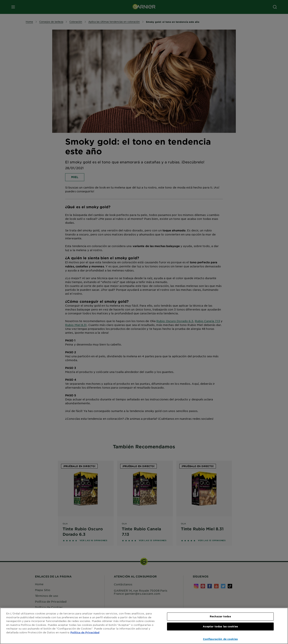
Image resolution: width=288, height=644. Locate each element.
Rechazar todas (220, 616)
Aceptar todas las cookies (220, 626)
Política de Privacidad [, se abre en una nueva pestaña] (85, 632)
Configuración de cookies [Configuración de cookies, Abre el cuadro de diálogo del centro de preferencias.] (220, 639)
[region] (144, 626)
